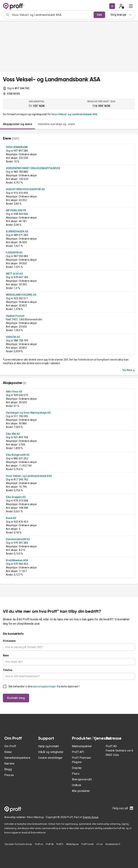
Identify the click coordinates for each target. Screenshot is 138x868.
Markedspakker (82, 746)
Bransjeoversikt (82, 779)
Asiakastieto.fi (113, 844)
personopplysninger (45, 686)
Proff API (78, 752)
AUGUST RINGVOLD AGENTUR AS (25, 189)
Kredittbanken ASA (17, 560)
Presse (9, 775)
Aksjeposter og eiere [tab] (17, 124)
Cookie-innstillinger (50, 758)
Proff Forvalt (88, 844)
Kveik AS (11, 518)
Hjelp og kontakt (48, 746)
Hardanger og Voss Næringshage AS (28, 413)
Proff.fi (60, 844)
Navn (6, 655)
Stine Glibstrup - (36, 817)
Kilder (8, 752)
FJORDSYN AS (14, 253)
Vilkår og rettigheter (51, 752)
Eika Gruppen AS (16, 497)
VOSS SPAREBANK (17, 147)
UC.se (100, 844)
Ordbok (77, 785)
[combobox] (52, 15)
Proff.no (39, 844)
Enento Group (91, 817)
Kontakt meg (16, 698)
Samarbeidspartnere (17, 758)
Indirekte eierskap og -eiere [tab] (56, 124)
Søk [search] (99, 15)
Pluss (76, 774)
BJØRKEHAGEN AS (17, 231)
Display (77, 768)
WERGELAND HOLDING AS (21, 295)
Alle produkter (81, 791)
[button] (112, 6)
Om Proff (10, 746)
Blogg (8, 769)
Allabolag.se (72, 844)
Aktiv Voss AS (14, 392)
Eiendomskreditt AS (18, 539)
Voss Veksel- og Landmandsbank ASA (74, 114)
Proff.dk (50, 844)
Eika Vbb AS (13, 434)
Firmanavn (9, 641)
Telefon (8, 670)
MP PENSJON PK (16, 210)
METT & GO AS (14, 274)
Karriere (9, 764)
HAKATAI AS (13, 337)
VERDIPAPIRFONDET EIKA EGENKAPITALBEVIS (33, 168)
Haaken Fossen (15, 316)
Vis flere (129, 370)
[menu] (131, 6)
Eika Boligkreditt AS (18, 455)
